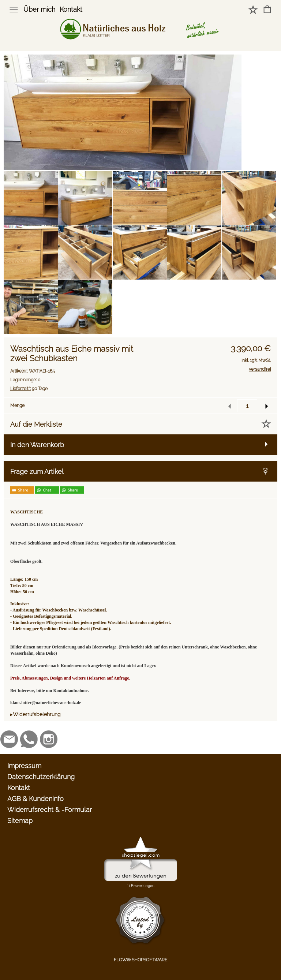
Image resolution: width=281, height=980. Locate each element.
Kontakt (71, 9)
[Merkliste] (253, 10)
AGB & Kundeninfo (35, 799)
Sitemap (20, 821)
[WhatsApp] (29, 739)
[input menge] (247, 406)
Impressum (24, 766)
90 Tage (29, 389)
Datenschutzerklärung (41, 777)
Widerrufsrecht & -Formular (50, 810)
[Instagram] (49, 739)
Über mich (39, 9)
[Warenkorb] (267, 10)
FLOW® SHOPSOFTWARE (140, 960)
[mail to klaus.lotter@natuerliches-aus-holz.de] (9, 739)
